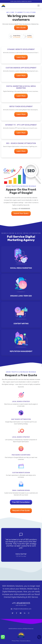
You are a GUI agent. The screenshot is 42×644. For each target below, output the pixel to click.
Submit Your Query (21, 213)
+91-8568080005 (21, 603)
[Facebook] (17, 613)
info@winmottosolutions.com (21, 609)
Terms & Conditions (25, 641)
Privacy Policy (15, 641)
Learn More (21, 57)
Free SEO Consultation (21, 502)
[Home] (3, 6)
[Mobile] (39, 637)
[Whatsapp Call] (3, 637)
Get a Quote (21, 28)
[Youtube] (21, 613)
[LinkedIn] (25, 613)
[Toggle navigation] (39, 6)
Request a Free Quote (21, 511)
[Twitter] (12, 613)
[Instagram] (29, 613)
